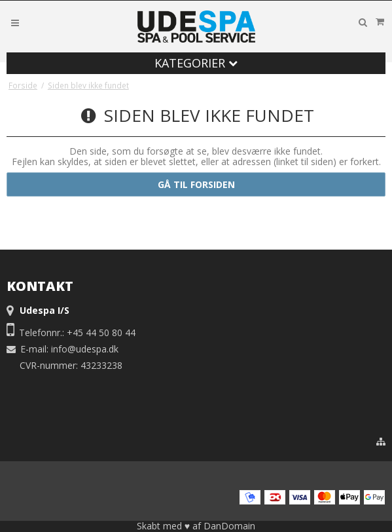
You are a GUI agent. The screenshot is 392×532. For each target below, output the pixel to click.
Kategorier (196, 63)
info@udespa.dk (85, 349)
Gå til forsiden (196, 184)
